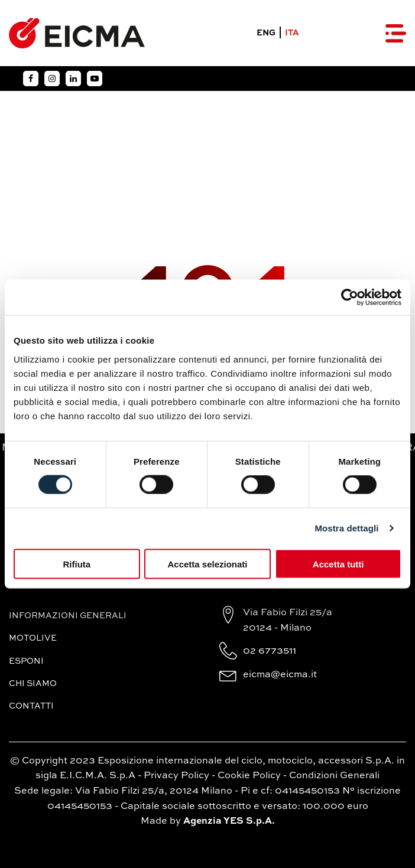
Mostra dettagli (346, 528)
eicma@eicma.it (280, 675)
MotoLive (33, 638)
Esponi (26, 661)
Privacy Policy (176, 776)
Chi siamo (33, 684)
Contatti (31, 706)
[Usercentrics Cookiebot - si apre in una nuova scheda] (350, 298)
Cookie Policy (249, 776)
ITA (292, 33)
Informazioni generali (68, 616)
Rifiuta (77, 564)
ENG (266, 33)
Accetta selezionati (207, 564)
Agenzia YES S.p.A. (229, 821)
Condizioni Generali (334, 776)
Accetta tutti (338, 564)
